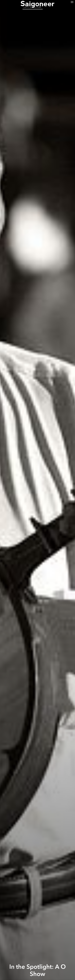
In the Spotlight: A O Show (38, 970)
